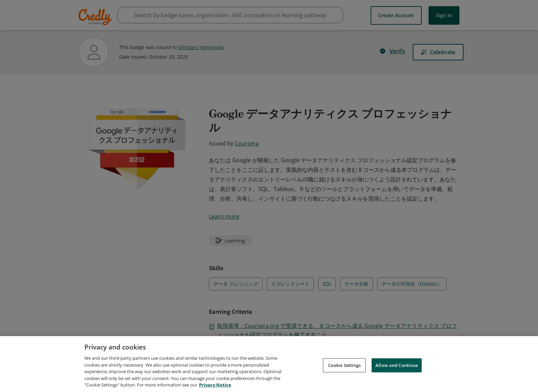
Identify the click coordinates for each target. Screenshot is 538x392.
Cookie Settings (344, 366)
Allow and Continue (397, 366)
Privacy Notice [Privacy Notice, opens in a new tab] (215, 386)
